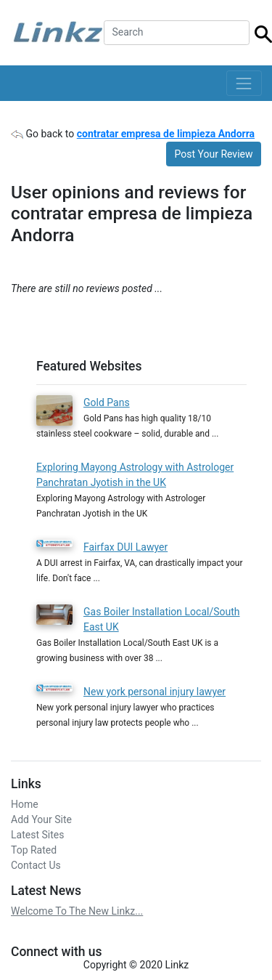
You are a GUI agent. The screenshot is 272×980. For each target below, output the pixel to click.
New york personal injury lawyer (154, 692)
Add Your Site (41, 819)
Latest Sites (37, 835)
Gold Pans (107, 402)
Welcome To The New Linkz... (77, 911)
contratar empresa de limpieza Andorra (166, 134)
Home (25, 804)
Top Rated (34, 850)
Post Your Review (214, 154)
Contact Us (36, 865)
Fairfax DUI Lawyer (125, 547)
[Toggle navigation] (244, 83)
